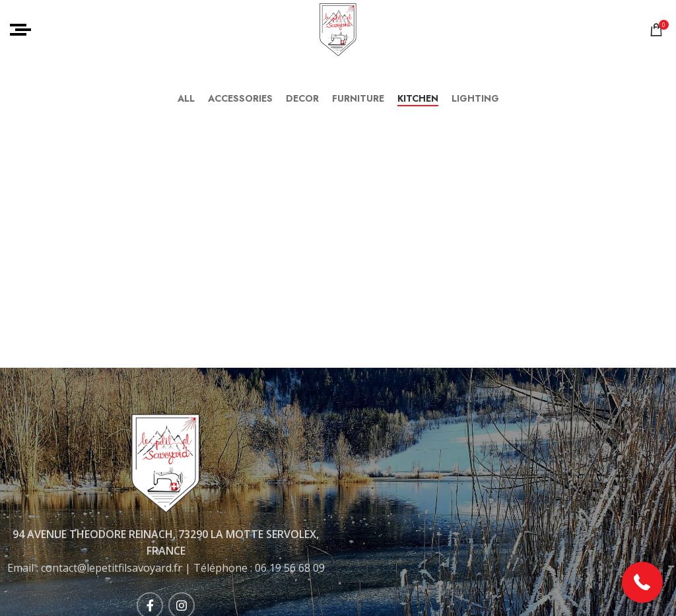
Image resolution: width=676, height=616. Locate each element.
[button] (643, 583)
